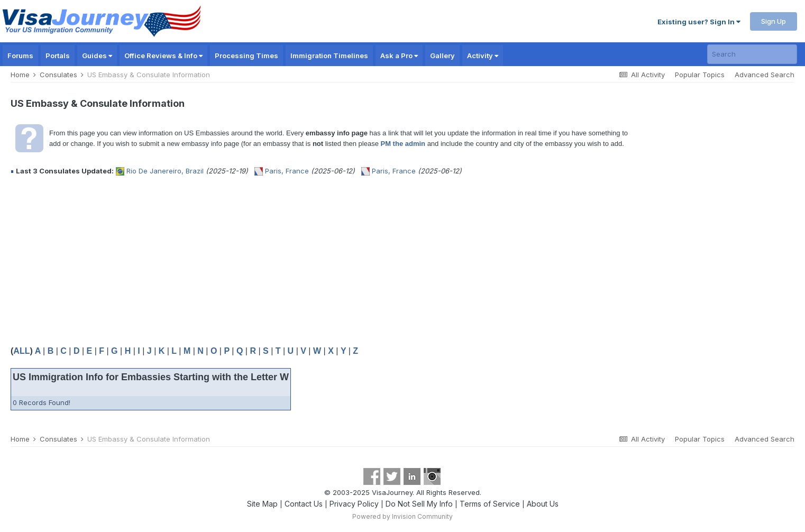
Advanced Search (765, 75)
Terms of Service (490, 504)
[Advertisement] (203, 261)
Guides (97, 56)
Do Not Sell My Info (419, 504)
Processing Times (246, 56)
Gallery (442, 56)
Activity (483, 56)
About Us (543, 504)
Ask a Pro (399, 56)
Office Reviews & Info (163, 56)
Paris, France (287, 171)
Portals (58, 56)
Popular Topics (700, 75)
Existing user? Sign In (699, 22)
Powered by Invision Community (402, 516)
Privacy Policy (354, 504)
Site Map (262, 504)
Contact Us (304, 504)
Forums (20, 56)
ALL (21, 351)
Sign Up (774, 21)
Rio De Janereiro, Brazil (165, 171)
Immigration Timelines (329, 56)
